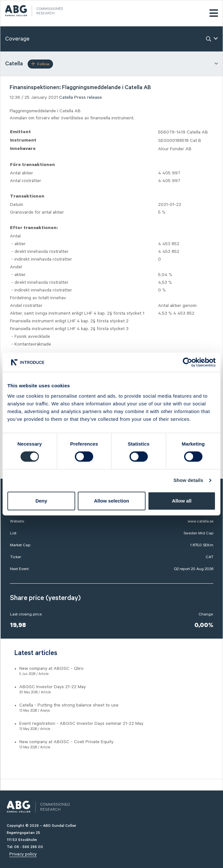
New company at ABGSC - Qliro (51, 669)
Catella (66, 97)
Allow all (182, 501)
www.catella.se (201, 521)
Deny (41, 501)
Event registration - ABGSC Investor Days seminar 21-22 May (81, 724)
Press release (88, 97)
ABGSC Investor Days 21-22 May (53, 687)
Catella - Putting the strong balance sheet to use (69, 705)
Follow (40, 64)
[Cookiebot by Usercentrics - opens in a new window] (187, 362)
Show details (188, 480)
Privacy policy (23, 854)
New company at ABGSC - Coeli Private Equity (66, 742)
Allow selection (111, 501)
